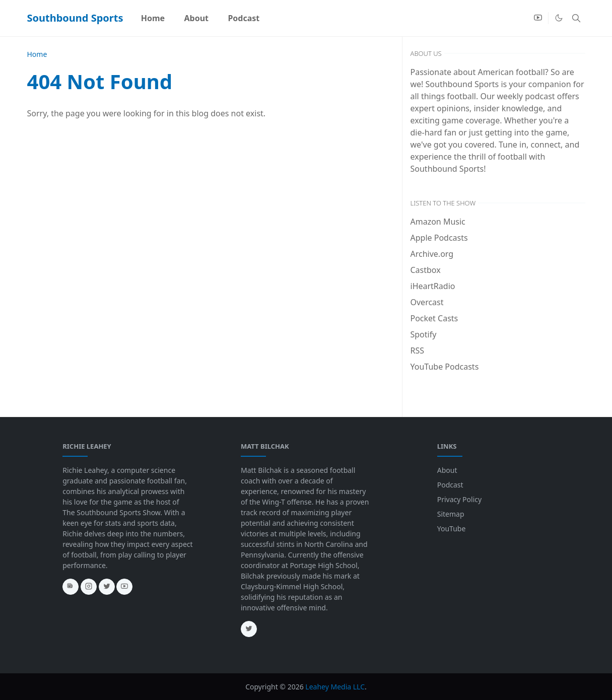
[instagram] (89, 587)
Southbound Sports (75, 18)
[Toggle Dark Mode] (559, 18)
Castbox (426, 270)
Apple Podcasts (439, 238)
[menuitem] (153, 18)
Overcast (427, 302)
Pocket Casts (434, 318)
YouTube (452, 529)
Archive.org (432, 254)
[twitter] (107, 587)
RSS (418, 351)
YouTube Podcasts (445, 367)
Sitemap (451, 514)
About (447, 470)
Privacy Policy (459, 499)
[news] (71, 587)
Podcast (450, 485)
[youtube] (538, 18)
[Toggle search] (576, 18)
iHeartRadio (433, 286)
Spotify (424, 334)
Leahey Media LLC (335, 687)
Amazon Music (438, 222)
